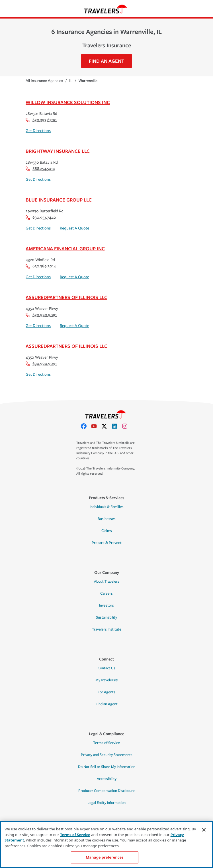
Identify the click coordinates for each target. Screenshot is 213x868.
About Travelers (107, 582)
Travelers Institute (107, 629)
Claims (107, 531)
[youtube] (96, 426)
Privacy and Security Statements (107, 755)
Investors (106, 605)
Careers (106, 593)
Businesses (107, 519)
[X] (106, 426)
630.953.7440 (41, 217)
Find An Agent (106, 61)
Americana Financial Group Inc (65, 248)
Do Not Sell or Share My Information (107, 767)
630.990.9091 (41, 315)
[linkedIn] (117, 426)
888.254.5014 (40, 169)
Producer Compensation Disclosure (106, 791)
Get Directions (38, 131)
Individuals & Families (107, 507)
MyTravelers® (107, 680)
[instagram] (127, 426)
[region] (106, 844)
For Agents (106, 692)
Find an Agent (107, 704)
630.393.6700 (41, 120)
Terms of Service (106, 743)
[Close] (204, 830)
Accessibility (107, 779)
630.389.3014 (41, 266)
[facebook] (86, 426)
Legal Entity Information (106, 803)
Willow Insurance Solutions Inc (68, 102)
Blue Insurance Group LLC (59, 200)
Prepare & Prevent (107, 543)
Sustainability (106, 617)
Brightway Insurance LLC (58, 151)
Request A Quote (74, 228)
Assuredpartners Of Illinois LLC (66, 297)
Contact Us (106, 668)
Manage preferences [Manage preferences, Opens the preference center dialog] (105, 857)
